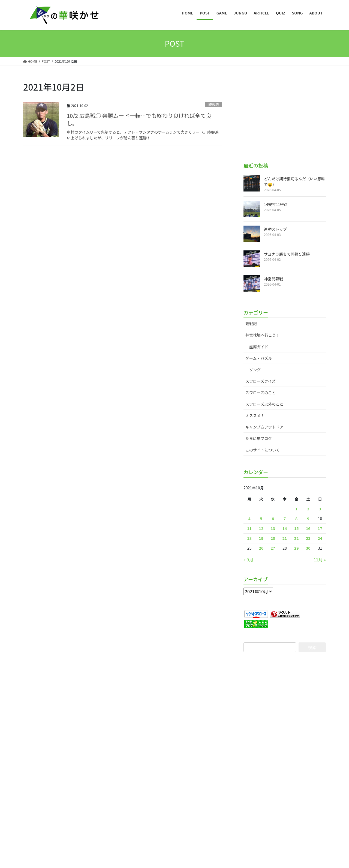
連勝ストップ (275, 229)
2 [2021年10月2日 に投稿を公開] (308, 509)
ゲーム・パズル (259, 358)
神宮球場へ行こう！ (263, 335)
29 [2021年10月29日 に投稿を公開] (297, 548)
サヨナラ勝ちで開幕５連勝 (287, 254)
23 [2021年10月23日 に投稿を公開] (308, 538)
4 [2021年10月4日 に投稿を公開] (249, 519)
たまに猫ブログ (259, 438)
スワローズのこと (261, 393)
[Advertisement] (285, 115)
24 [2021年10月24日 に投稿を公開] (320, 538)
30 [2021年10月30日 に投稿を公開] (308, 548)
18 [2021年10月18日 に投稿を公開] (249, 538)
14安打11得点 (276, 204)
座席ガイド (259, 347)
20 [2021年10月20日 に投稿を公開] (273, 538)
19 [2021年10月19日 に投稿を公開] (261, 538)
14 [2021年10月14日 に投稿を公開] (285, 528)
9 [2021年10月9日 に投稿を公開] (308, 519)
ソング (255, 370)
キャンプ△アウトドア (264, 427)
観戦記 (213, 105)
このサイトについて (263, 450)
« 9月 (248, 559)
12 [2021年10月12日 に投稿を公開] (261, 528)
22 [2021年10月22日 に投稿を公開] (297, 538)
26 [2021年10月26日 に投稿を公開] (261, 548)
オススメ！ (255, 415)
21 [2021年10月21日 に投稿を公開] (285, 538)
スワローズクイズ (261, 381)
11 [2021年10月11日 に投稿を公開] (249, 528)
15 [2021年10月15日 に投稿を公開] (297, 528)
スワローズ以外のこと (264, 404)
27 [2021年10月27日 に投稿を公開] (273, 548)
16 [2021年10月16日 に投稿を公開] (308, 528)
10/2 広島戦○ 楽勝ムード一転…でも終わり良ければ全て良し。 (139, 119)
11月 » (320, 559)
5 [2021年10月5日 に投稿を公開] (261, 519)
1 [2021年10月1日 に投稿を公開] (296, 509)
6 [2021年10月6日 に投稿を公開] (273, 519)
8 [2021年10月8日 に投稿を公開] (296, 519)
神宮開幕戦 (273, 279)
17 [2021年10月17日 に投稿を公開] (320, 528)
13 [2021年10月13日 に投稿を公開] (273, 528)
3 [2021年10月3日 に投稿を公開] (320, 509)
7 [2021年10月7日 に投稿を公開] (285, 519)
